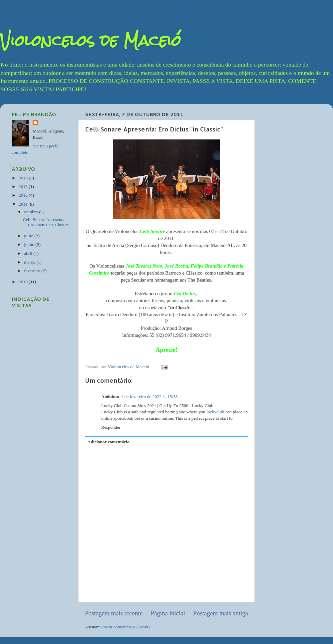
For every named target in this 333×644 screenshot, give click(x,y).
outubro (31, 212)
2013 (24, 187)
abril (29, 253)
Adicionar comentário (109, 442)
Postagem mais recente (114, 613)
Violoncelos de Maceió (91, 40)
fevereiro (33, 271)
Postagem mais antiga (221, 613)
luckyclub (215, 412)
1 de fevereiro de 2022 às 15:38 (149, 397)
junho (30, 244)
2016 (24, 178)
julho (29, 236)
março (30, 262)
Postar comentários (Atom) (125, 627)
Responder (111, 427)
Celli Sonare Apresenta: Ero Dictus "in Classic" (46, 222)
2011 (24, 204)
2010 (24, 282)
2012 (24, 195)
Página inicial (168, 613)
